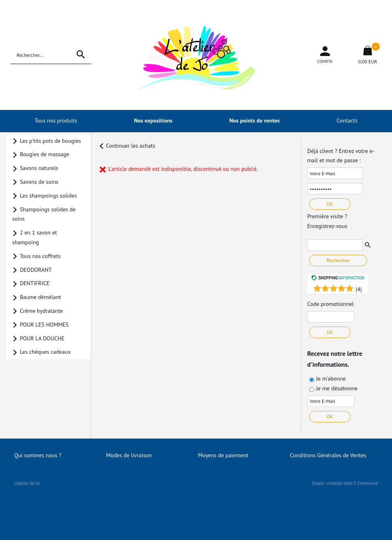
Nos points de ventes (254, 120)
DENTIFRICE (35, 283)
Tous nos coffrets (40, 256)
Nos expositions (153, 120)
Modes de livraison (129, 455)
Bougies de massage (44, 154)
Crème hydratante (41, 311)
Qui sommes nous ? (38, 455)
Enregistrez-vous (327, 226)
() (359, 289)
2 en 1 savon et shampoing (34, 237)
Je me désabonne (337, 388)
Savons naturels (39, 168)
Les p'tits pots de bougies (51, 141)
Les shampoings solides (48, 196)
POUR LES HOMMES (44, 325)
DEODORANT (36, 270)
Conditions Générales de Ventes (328, 455)
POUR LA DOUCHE (42, 338)
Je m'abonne (331, 379)
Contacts (347, 120)
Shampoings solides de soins (44, 214)
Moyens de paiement (223, 455)
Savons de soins (39, 182)
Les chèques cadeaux (45, 352)
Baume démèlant (40, 297)
